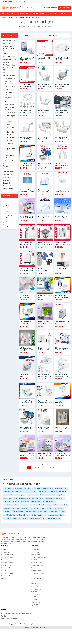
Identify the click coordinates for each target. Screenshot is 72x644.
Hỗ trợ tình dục (9, 153)
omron (52, 488)
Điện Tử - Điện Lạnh (17, 14)
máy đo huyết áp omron (43, 505)
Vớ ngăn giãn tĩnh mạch (11, 149)
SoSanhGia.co (35, 627)
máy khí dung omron (61, 488)
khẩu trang (43, 495)
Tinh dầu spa (9, 160)
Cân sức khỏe (11, 112)
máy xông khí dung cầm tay (56, 515)
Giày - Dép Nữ (7, 180)
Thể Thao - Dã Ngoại (9, 65)
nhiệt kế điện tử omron (19, 518)
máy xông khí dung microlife (12, 508)
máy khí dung (7, 512)
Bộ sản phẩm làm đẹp (10, 157)
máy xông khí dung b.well (27, 498)
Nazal (6, 218)
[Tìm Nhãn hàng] (10, 201)
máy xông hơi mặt (9, 491)
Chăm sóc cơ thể (10, 87)
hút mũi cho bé (60, 498)
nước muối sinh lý (9, 488)
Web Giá (35, 624)
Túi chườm (10, 141)
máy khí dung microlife (22, 502)
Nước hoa (8, 102)
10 (57, 468)
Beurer (6, 211)
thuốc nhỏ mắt (20, 491)
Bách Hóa (6, 163)
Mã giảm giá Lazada (7, 573)
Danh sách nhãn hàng (8, 563)
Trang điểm (8, 81)
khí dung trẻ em (53, 512)
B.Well (6, 226)
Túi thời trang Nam (9, 172)
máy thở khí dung (35, 502)
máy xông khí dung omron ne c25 (31, 508)
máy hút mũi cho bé (9, 515)
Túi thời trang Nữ (8, 175)
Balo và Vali (7, 183)
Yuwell (6, 209)
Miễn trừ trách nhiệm (7, 557)
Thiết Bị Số (6, 54)
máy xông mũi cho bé (54, 518)
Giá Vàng (29, 624)
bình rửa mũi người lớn (48, 502)
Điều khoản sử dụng (7, 555)
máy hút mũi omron (33, 495)
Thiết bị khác (11, 138)
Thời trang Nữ (7, 169)
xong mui (32, 505)
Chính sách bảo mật (7, 552)
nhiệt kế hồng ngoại (20, 495)
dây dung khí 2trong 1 (23, 515)
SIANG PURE (8, 216)
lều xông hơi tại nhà (19, 512)
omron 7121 (52, 495)
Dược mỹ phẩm (10, 90)
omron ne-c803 (40, 498)
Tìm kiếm (65, 8)
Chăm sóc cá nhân (11, 84)
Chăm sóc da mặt (10, 78)
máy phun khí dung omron (23, 488)
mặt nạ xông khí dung (34, 518)
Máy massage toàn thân (11, 121)
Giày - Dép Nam (8, 177)
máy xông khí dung (31, 491)
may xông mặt (59, 508)
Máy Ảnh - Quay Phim (9, 59)
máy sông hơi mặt (31, 512)
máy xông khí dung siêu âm (59, 491)
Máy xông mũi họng (11, 128)
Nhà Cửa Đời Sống (42, 14)
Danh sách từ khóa (7, 568)
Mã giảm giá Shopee (7, 576)
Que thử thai (11, 132)
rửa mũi (44, 518)
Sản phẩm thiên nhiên (10, 93)
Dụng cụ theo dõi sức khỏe (11, 116)
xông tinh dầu (61, 495)
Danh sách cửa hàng (7, 565)
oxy (43, 508)
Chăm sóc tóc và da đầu (10, 98)
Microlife (7, 224)
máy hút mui (50, 508)
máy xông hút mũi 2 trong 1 (39, 515)
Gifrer (6, 222)
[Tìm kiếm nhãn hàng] (33, 8)
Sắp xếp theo (51, 35)
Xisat (6, 220)
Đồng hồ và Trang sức (10, 186)
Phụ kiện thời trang (9, 189)
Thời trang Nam (8, 166)
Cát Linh (7, 214)
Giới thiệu (17, 2)
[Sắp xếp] (62, 35)
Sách (5, 73)
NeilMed (7, 207)
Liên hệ (23, 2)
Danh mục (11, 2)
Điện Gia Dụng (30, 14)
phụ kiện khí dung (9, 502)
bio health (62, 512)
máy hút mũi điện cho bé (11, 498)
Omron (6, 205)
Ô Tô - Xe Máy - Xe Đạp (9, 69)
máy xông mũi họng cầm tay (60, 505)
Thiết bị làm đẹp (10, 105)
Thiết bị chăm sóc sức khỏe (27, 18)
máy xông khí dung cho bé (11, 505)
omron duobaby (8, 495)
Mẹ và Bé (6, 62)
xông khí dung (50, 498)
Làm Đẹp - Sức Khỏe (13, 18)
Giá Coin (40, 624)
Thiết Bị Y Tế (11, 135)
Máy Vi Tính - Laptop (9, 57)
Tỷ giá (12, 624)
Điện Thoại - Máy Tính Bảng (59, 14)
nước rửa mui (7, 518)
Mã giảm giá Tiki (6, 571)
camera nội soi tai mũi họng (40, 488)
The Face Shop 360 (20, 624)
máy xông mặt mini (44, 491)
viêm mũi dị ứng (43, 512)
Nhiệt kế (9, 125)
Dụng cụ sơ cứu (10, 144)
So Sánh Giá (43, 627)
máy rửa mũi (24, 505)
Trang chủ (4, 2)
